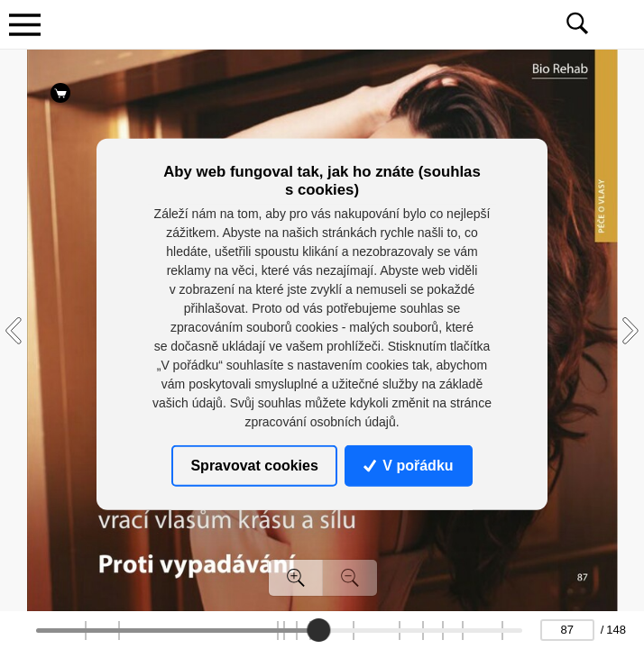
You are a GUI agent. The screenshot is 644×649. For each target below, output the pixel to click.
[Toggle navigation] (24, 24)
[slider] (318, 630)
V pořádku (409, 466)
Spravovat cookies (254, 466)
